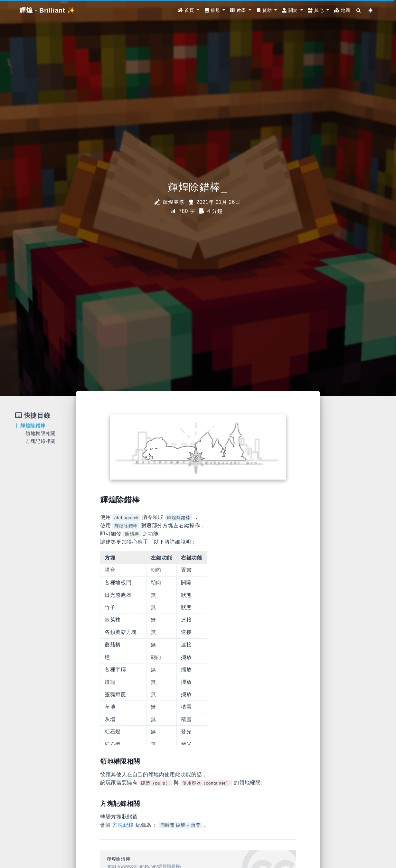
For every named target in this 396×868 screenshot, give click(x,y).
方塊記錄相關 (41, 441)
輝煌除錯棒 (33, 426)
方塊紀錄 (123, 825)
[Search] (359, 10)
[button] (189, 10)
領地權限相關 (41, 433)
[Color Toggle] (371, 10)
